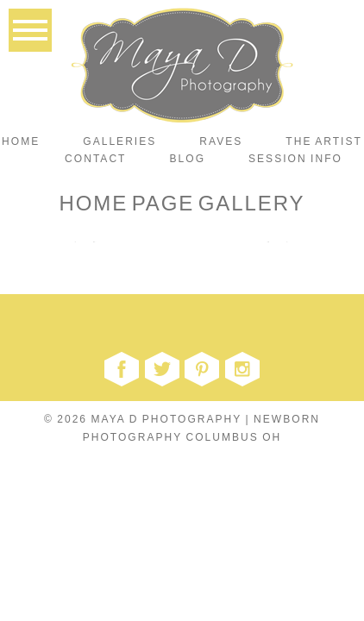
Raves (221, 141)
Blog (188, 159)
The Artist (324, 141)
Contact (95, 159)
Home (21, 141)
